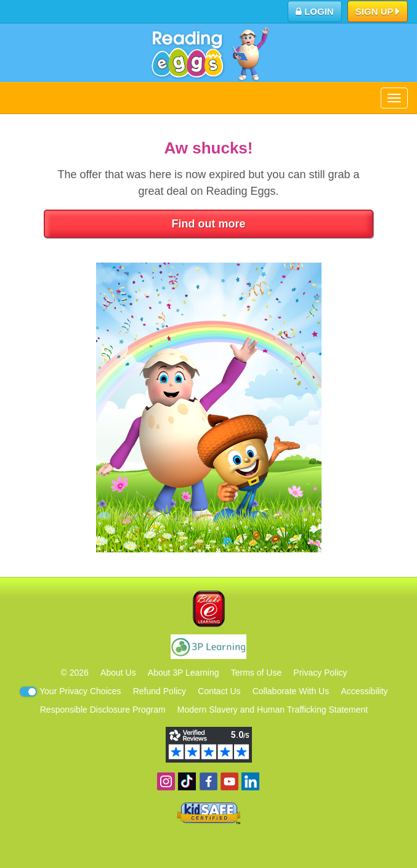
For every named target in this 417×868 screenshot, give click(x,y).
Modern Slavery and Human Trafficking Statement (273, 710)
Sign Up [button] (378, 12)
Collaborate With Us (291, 691)
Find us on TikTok (187, 781)
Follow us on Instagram (166, 781)
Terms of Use (256, 673)
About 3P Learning (184, 673)
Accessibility (364, 691)
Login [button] (315, 11)
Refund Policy (160, 691)
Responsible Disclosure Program (103, 710)
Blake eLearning (209, 609)
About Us (118, 673)
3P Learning (208, 647)
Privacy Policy (320, 673)
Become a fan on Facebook (208, 781)
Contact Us (219, 691)
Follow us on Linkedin (250, 781)
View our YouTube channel (229, 781)
